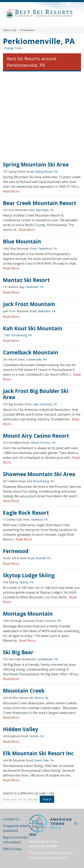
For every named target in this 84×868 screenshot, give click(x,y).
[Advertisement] (42, 117)
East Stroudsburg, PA (18, 335)
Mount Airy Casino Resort (36, 436)
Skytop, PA (26, 582)
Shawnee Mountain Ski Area (39, 474)
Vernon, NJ (41, 698)
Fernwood (16, 551)
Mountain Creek (24, 691)
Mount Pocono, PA (43, 443)
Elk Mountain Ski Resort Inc (38, 753)
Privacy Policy (39, 858)
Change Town (13, 48)
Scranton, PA (53, 621)
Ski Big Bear (18, 652)
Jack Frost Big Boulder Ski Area (36, 394)
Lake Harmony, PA (45, 404)
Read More (11, 191)
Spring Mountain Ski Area (36, 164)
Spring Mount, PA (46, 172)
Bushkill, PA (43, 558)
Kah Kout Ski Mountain (33, 328)
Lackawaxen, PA (47, 659)
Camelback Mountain (31, 352)
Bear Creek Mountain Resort (40, 203)
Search (47, 799)
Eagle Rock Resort (26, 513)
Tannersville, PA (37, 359)
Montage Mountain (28, 614)
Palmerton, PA (48, 248)
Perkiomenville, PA (39, 41)
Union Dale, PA (44, 760)
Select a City (10, 30)
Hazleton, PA (39, 520)
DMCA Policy (12, 849)
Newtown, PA (35, 287)
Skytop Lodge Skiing (29, 575)
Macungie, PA (45, 210)
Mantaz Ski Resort (26, 280)
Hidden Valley (21, 729)
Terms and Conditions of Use (51, 853)
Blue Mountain (22, 241)
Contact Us (11, 819)
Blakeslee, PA (47, 311)
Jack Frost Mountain (29, 304)
